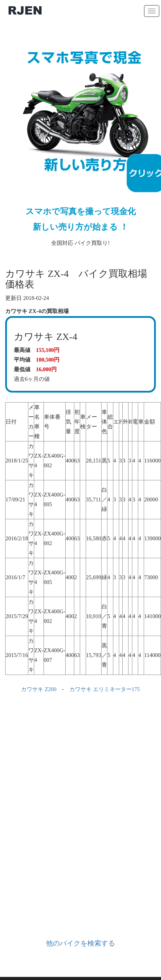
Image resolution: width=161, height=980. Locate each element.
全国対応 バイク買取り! (80, 140)
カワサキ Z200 (39, 689)
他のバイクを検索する (80, 943)
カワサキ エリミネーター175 (105, 689)
